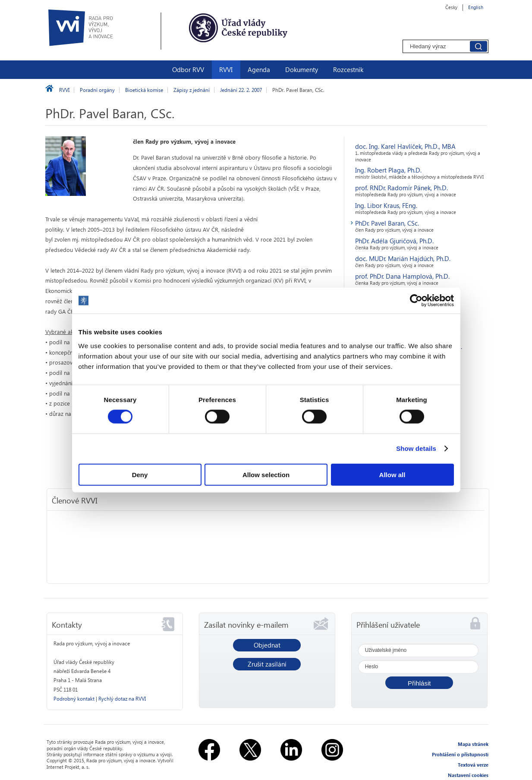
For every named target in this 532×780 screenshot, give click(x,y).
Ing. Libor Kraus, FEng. (386, 205)
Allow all (392, 474)
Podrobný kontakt (74, 699)
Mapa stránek (473, 744)
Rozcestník (348, 69)
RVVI (226, 69)
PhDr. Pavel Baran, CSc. (387, 223)
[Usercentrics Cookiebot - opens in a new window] (416, 301)
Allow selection (266, 474)
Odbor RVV (188, 69)
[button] (419, 683)
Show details (416, 448)
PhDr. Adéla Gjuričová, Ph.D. (394, 241)
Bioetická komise (144, 90)
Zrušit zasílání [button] (267, 664)
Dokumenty (302, 69)
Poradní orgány (97, 90)
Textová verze (473, 765)
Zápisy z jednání (192, 90)
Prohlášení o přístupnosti (460, 754)
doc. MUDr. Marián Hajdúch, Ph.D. (403, 258)
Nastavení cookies (468, 775)
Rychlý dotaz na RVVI (122, 699)
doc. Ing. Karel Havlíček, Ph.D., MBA (405, 146)
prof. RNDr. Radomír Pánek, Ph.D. (401, 188)
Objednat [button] (267, 645)
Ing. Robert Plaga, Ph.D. (388, 170)
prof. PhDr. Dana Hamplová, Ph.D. (402, 276)
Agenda (259, 69)
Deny (140, 474)
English (476, 7)
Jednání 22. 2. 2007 (241, 90)
